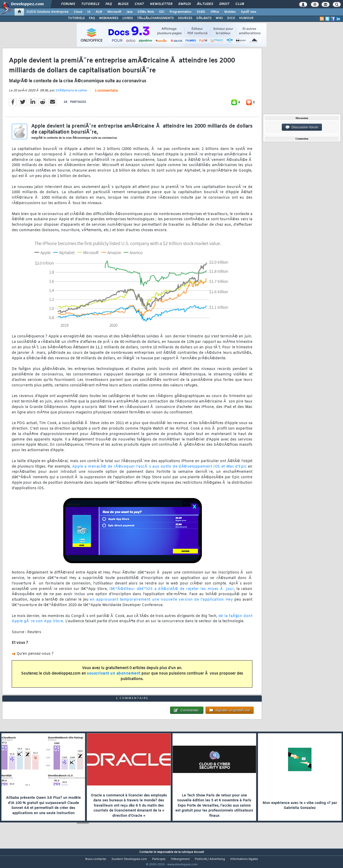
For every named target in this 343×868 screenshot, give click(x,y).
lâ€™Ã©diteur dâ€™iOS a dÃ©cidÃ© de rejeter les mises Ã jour (172, 592)
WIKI (219, 18)
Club (240, 4)
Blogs (123, 4)
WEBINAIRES (109, 18)
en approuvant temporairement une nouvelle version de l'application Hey (161, 603)
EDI (162, 12)
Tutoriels (90, 4)
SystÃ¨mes (249, 12)
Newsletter (161, 4)
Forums (68, 4)
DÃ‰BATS (204, 18)
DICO (231, 18)
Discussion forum (302, 127)
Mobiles (230, 12)
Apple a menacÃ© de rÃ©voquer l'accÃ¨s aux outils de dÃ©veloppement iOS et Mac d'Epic (160, 470)
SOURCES (185, 18)
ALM (99, 12)
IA (89, 12)
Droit (224, 4)
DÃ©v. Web (146, 12)
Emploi (185, 4)
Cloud (78, 12)
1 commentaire (106, 94)
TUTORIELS (76, 18)
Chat (139, 4)
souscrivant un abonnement (114, 677)
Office (215, 12)
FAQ (109, 4)
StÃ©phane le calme (71, 94)
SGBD (201, 12)
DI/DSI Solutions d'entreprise (48, 12)
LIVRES (128, 18)
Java (129, 12)
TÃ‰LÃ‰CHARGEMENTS (155, 18)
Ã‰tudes (205, 4)
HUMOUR (246, 18)
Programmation (180, 12)
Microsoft (114, 12)
